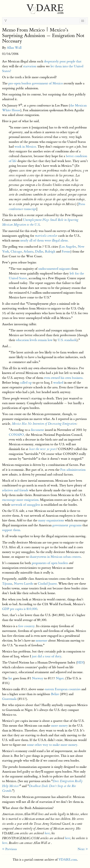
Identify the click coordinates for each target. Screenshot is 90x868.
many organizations (51, 520)
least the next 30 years (43, 449)
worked (58, 383)
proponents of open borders (50, 563)
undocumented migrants (54, 269)
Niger (60, 678)
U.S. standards (67, 340)
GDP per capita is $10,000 (20, 609)
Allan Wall (14, 48)
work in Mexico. (26, 147)
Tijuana (7, 584)
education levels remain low (34, 340)
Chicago (16, 251)
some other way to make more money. (53, 745)
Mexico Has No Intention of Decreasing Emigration (44, 424)
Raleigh (50, 251)
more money (59, 726)
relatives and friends (15, 490)
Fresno (66, 251)
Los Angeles (68, 247)
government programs (67, 525)
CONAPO (16, 435)
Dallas (39, 251)
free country (26, 626)
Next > (83, 849)
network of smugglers (26, 505)
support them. (11, 530)
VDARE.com (68, 860)
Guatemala (9, 699)
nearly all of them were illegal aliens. (44, 240)
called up (26, 383)
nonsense (42, 640)
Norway (38, 678)
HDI (80, 662)
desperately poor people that (63, 61)
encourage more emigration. (21, 500)
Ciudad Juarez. (48, 584)
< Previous (9, 849)
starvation (30, 66)
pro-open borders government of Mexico (36, 83)
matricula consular (46, 236)
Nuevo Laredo (24, 584)
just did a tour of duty (47, 656)
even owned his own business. (64, 378)
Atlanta (28, 251)
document (37, 430)
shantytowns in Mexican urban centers (55, 557)
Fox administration (73, 470)
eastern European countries (63, 689)
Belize (55, 694)
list (10, 678)
